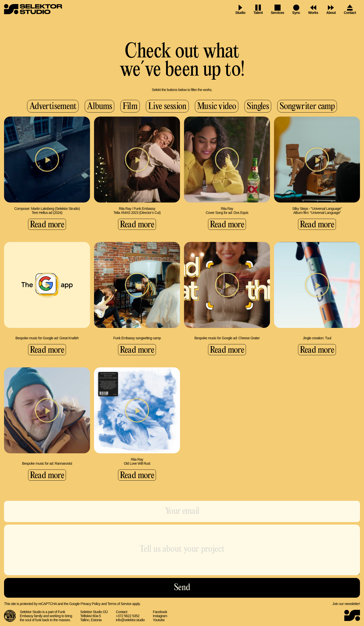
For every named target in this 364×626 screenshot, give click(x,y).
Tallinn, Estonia (91, 620)
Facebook (160, 612)
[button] (47, 160)
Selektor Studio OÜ (94, 612)
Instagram (160, 616)
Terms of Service (119, 604)
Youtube (159, 620)
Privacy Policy (90, 604)
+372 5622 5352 (128, 616)
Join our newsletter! (346, 604)
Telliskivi (86, 616)
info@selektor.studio (130, 620)
